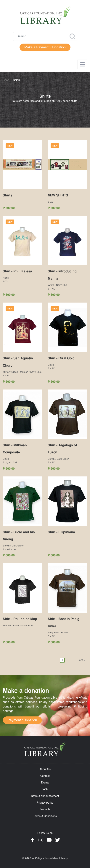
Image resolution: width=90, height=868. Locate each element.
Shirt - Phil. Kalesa (17, 271)
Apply (72, 36)
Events (45, 783)
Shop (6, 80)
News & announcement (45, 796)
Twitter (58, 840)
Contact (45, 776)
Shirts (8, 195)
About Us (45, 769)
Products (45, 810)
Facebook (32, 840)
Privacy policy (45, 803)
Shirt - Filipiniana (61, 532)
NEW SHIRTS (58, 195)
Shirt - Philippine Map (20, 619)
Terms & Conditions (45, 816)
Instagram (41, 840)
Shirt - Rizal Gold (61, 358)
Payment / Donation (22, 720)
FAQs (45, 789)
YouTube (49, 840)
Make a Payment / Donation (45, 47)
